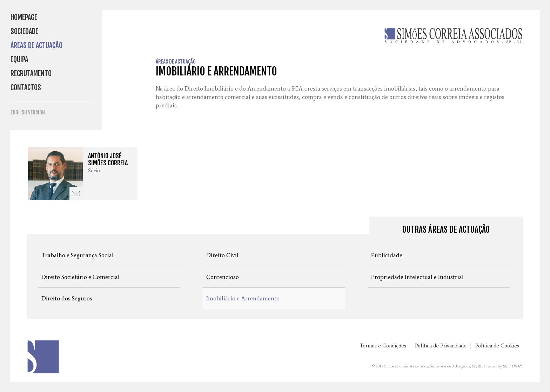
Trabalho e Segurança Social (78, 255)
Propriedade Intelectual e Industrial (417, 277)
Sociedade (24, 31)
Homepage (24, 17)
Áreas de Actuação (36, 45)
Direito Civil (222, 255)
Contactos (26, 88)
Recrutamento (31, 74)
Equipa (19, 59)
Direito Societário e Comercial (81, 277)
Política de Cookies (497, 346)
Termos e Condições (383, 346)
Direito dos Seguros (67, 298)
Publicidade (387, 255)
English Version (28, 112)
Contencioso (223, 277)
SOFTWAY (512, 366)
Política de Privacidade (441, 346)
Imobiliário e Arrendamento (243, 298)
